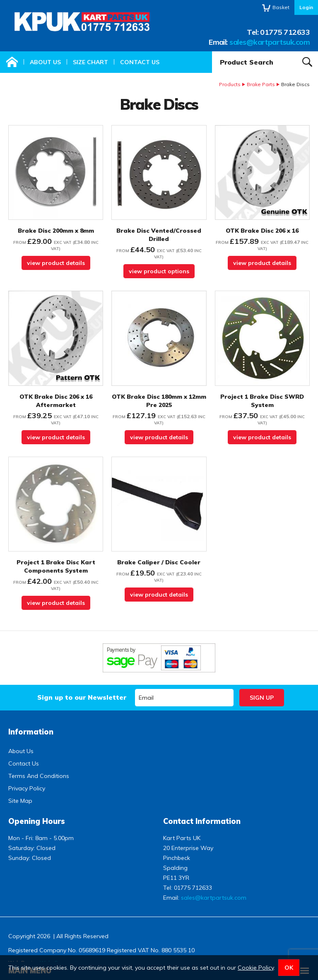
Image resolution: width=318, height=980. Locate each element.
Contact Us (140, 62)
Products (230, 84)
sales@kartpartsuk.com (270, 42)
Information (31, 732)
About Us (45, 62)
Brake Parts (261, 84)
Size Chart (90, 62)
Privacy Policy (27, 788)
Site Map (20, 801)
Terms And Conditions (39, 776)
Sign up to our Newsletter (82, 697)
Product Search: (212, 52)
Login (306, 7)
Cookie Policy (256, 968)
